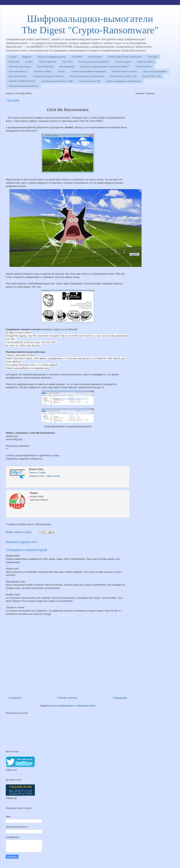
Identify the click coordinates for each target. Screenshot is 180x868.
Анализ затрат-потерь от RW (123, 76)
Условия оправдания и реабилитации (123, 81)
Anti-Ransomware (144, 67)
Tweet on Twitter (37, 473)
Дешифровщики (67, 67)
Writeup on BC (37, 476)
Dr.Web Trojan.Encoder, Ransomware (125, 57)
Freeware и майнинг (43, 72)
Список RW (77, 57)
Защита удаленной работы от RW (57, 81)
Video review (53, 476)
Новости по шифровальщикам (51, 57)
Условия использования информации (89, 72)
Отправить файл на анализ (124, 72)
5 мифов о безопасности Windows (48, 76)
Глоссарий (152, 57)
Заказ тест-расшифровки (155, 72)
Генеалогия (14, 62)
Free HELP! (67, 62)
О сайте (29, 62)
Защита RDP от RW (152, 76)
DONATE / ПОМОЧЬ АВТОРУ (22, 81)
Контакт (62, 72)
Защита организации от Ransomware (87, 76)
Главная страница (67, 697)
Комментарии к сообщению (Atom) (77, 705)
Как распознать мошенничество (23, 86)
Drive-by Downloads (18, 76)
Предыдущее (120, 697)
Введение (27, 57)
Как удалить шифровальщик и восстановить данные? (105, 67)
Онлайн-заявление (47, 62)
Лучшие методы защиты (20, 67)
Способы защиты (123, 62)
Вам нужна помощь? (18, 72)
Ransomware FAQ (45, 67)
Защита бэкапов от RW (89, 81)
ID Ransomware (95, 57)
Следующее (15, 697)
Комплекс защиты (145, 62)
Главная (13, 57)
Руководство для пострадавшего (94, 62)
